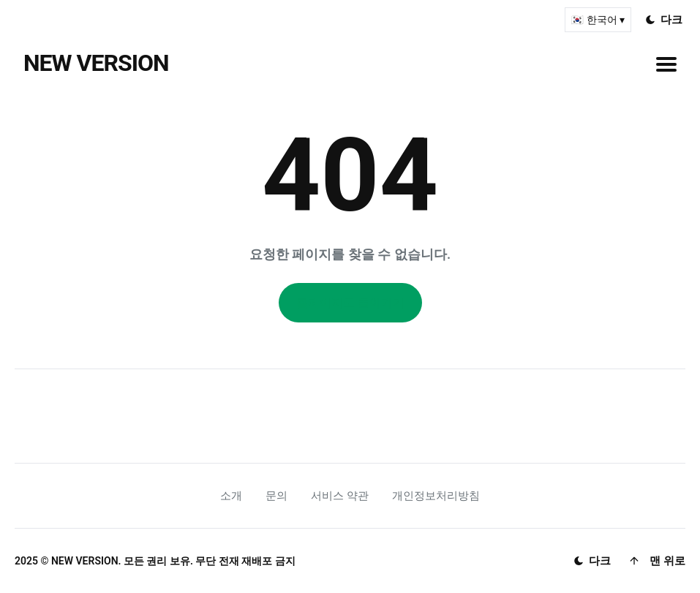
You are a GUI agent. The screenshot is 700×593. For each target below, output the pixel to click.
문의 (276, 496)
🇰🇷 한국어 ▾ (598, 20)
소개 (231, 496)
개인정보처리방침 (436, 496)
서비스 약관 (340, 496)
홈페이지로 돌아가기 (350, 302)
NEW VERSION (96, 63)
